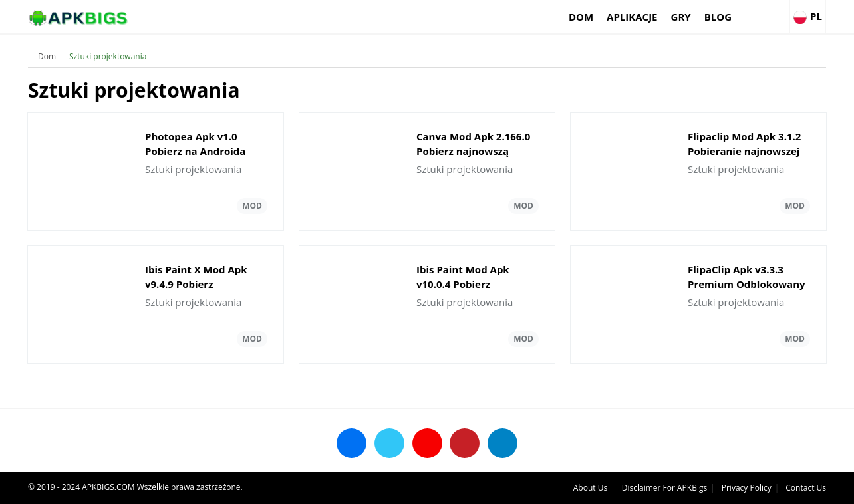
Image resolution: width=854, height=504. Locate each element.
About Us (590, 488)
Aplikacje (632, 17)
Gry (681, 17)
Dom (581, 17)
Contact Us (806, 488)
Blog (718, 17)
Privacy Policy (747, 488)
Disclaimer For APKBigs (664, 488)
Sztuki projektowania (108, 56)
